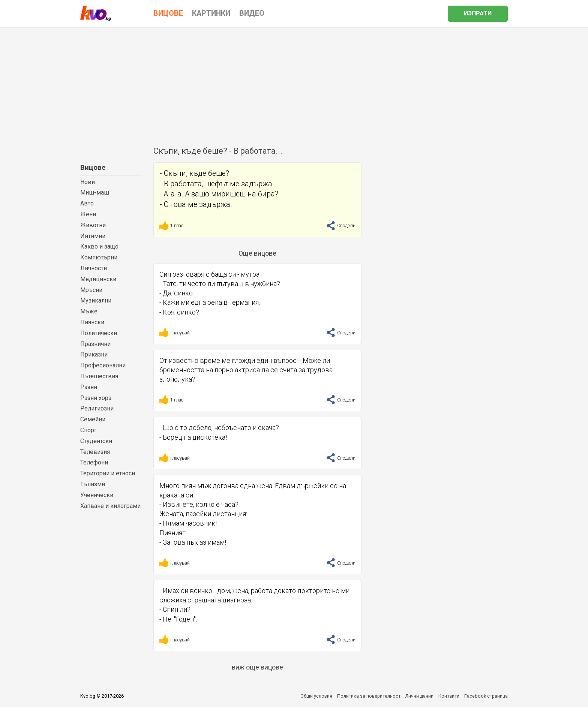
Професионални (103, 365)
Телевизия (95, 452)
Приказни (94, 354)
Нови (88, 182)
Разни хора (96, 398)
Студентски (96, 441)
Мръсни (91, 290)
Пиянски (92, 322)
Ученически (97, 495)
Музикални (96, 300)
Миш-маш (95, 192)
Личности (94, 268)
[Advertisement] (294, 84)
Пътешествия (99, 376)
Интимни (93, 236)
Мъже (89, 311)
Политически (99, 333)
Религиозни (97, 408)
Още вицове (257, 253)
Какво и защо (99, 246)
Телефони (94, 462)
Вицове (93, 167)
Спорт (88, 430)
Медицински (98, 279)
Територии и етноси (108, 473)
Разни (89, 387)
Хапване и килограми (110, 506)
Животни (93, 225)
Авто (87, 203)
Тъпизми (93, 484)
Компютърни (99, 257)
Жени (88, 214)
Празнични (95, 344)
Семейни (93, 419)
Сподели (341, 225)
